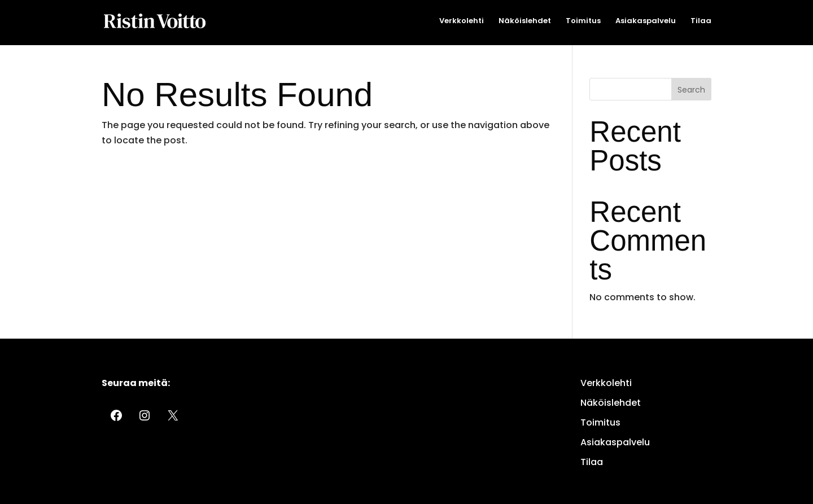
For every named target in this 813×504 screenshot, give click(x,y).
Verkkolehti (462, 21)
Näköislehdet (525, 21)
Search (691, 90)
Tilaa (701, 21)
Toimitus (583, 21)
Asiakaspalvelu (646, 21)
